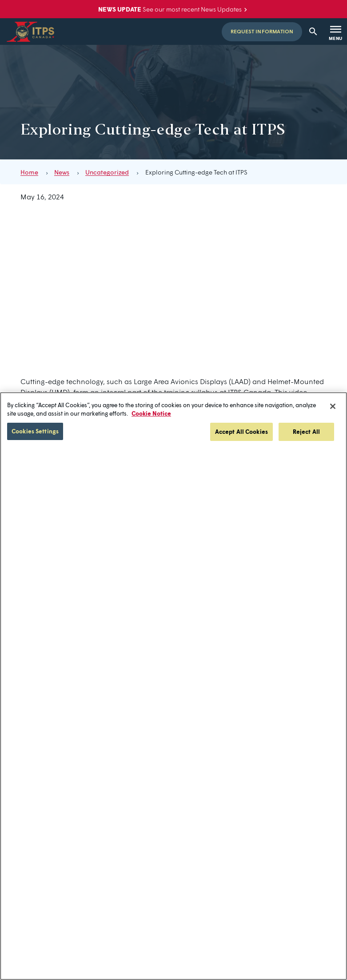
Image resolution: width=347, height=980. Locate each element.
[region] (173, 686)
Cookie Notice (151, 413)
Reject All (306, 432)
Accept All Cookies (241, 432)
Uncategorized (107, 172)
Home (29, 172)
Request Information (262, 31)
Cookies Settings (35, 431)
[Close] (333, 406)
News (62, 172)
